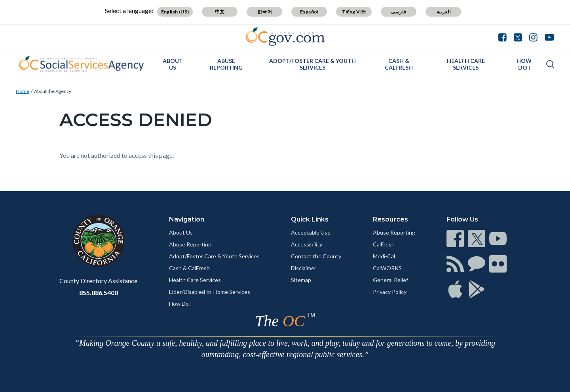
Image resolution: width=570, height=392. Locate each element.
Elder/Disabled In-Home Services (210, 292)
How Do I (524, 64)
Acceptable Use (311, 232)
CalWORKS (387, 268)
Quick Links (310, 219)
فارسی (399, 12)
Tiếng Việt (354, 12)
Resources (390, 219)
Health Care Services (466, 64)
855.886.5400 (99, 293)
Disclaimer (304, 268)
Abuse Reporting (226, 64)
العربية (444, 12)
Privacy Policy (390, 292)
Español (309, 12)
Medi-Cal (384, 256)
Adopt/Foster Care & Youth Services (313, 64)
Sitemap (301, 280)
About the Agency (53, 91)
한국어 (265, 12)
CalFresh (384, 244)
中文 (220, 12)
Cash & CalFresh (399, 64)
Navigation (187, 219)
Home (23, 91)
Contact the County (316, 256)
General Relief (390, 280)
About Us (173, 64)
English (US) (175, 12)
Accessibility (307, 244)
